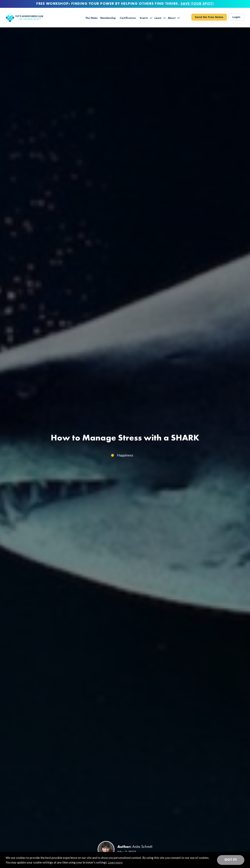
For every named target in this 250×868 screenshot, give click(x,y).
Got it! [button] (231, 860)
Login (236, 17)
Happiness (125, 455)
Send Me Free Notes (209, 17)
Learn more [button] (115, 862)
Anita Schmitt (142, 847)
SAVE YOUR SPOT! (197, 4)
